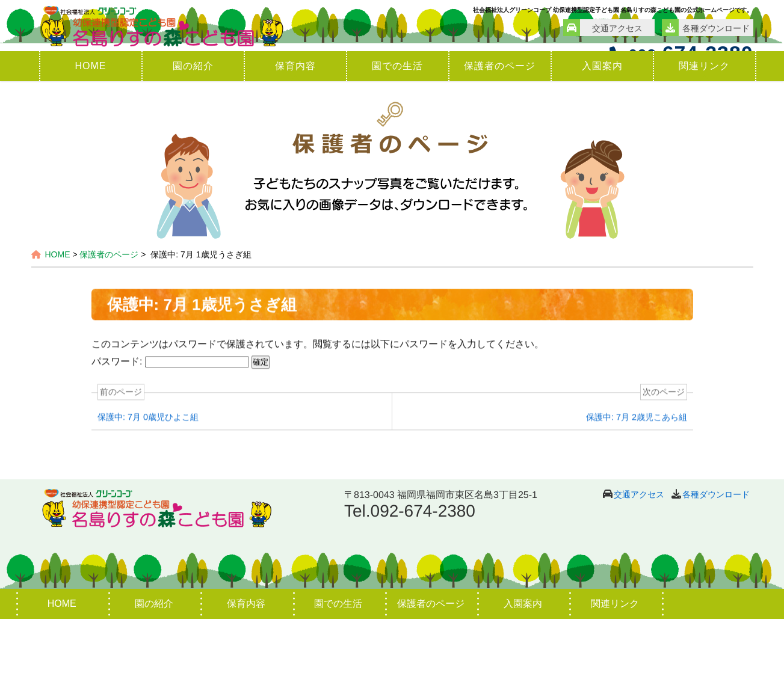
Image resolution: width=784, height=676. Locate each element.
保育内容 (295, 123)
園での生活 (397, 123)
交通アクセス (639, 552)
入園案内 (602, 123)
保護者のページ (500, 123)
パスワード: (170, 420)
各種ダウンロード (716, 552)
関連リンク (704, 123)
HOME (91, 123)
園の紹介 (193, 123)
